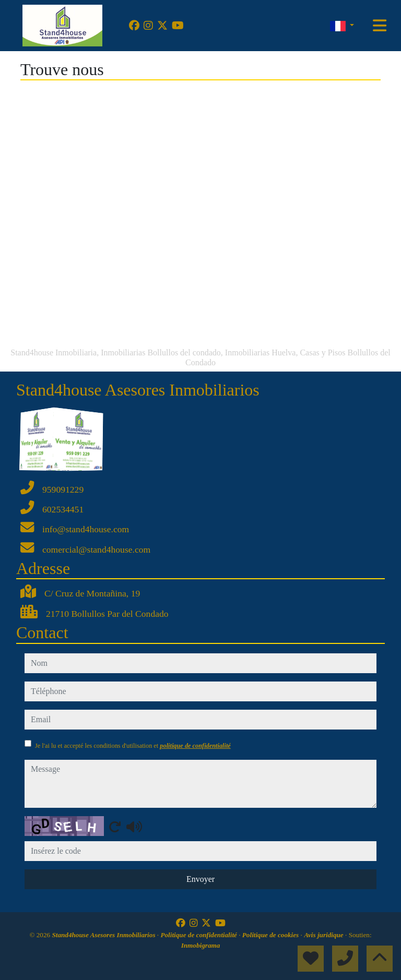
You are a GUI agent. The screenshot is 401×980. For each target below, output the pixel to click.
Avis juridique (325, 935)
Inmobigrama (201, 945)
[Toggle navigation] (380, 26)
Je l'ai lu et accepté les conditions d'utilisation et (133, 746)
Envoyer (200, 879)
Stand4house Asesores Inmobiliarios (104, 935)
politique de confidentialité (195, 746)
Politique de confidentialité (199, 935)
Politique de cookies (272, 935)
